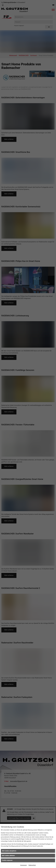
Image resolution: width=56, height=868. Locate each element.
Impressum (24, 865)
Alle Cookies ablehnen (8, 856)
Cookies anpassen (7, 860)
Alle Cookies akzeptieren (9, 851)
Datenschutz (32, 865)
